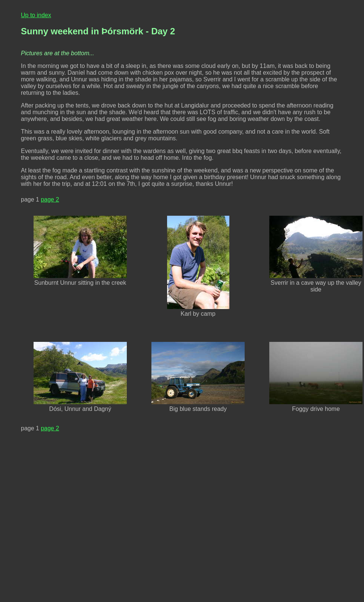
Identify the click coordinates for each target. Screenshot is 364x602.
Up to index (36, 15)
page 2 (50, 199)
